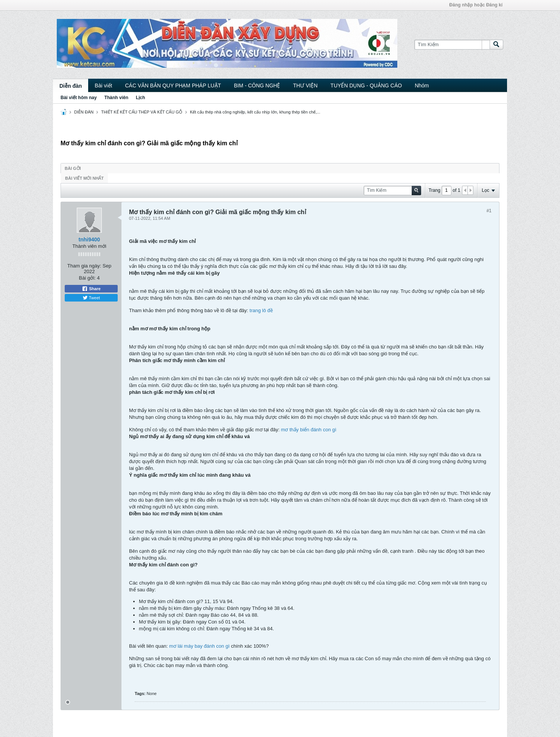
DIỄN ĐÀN (84, 112)
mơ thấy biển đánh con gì (309, 430)
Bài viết (103, 86)
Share (91, 289)
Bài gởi (73, 168)
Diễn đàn (71, 86)
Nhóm (422, 86)
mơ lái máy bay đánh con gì (199, 646)
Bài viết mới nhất (84, 178)
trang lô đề (261, 310)
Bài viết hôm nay (79, 98)
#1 (489, 211)
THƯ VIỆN (305, 86)
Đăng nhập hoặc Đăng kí (476, 5)
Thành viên (116, 98)
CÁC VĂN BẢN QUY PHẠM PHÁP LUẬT (173, 86)
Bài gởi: (87, 278)
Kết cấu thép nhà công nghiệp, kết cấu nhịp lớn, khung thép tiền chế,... (255, 112)
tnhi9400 (89, 239)
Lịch (140, 98)
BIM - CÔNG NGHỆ (257, 86)
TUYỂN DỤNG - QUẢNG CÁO (366, 86)
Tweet (91, 298)
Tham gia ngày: (84, 266)
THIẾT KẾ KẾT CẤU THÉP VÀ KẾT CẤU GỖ (142, 112)
